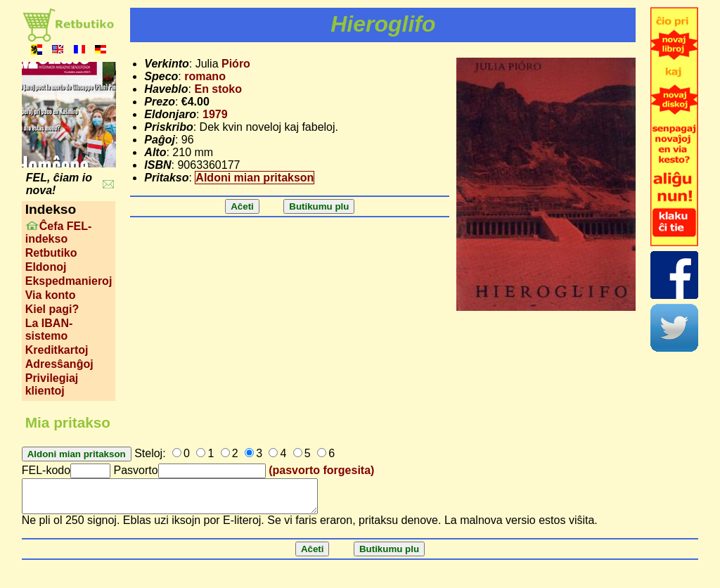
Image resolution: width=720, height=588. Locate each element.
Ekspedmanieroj (69, 281)
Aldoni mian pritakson (255, 178)
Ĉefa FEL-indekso (59, 232)
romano (205, 76)
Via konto (51, 295)
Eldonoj (46, 267)
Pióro (236, 64)
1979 (215, 114)
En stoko (218, 89)
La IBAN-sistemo (49, 330)
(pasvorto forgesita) (321, 470)
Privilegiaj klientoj (52, 384)
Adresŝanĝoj (59, 364)
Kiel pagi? (52, 309)
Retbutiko (51, 253)
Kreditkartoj (57, 350)
